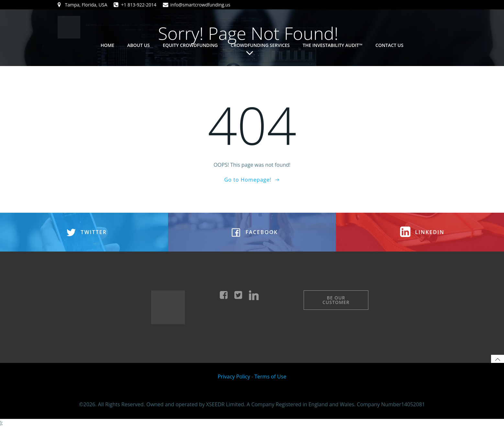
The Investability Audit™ (333, 45)
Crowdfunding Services (260, 45)
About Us (139, 45)
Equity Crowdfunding (190, 45)
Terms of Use (270, 376)
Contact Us (390, 45)
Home (107, 45)
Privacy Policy (234, 376)
